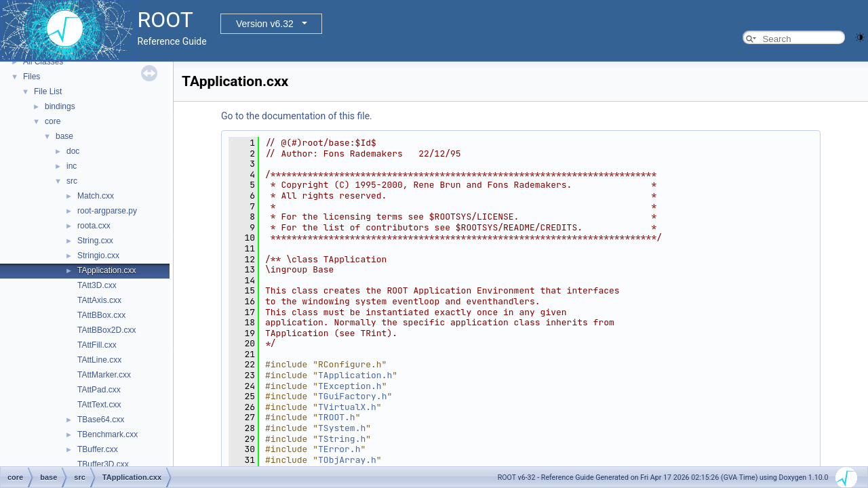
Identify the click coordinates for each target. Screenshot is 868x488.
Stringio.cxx (98, 256)
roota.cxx (94, 226)
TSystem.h (342, 428)
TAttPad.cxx (99, 390)
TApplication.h (355, 375)
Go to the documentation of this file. (297, 116)
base (64, 136)
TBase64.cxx (101, 420)
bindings (60, 106)
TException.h (350, 386)
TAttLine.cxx (99, 360)
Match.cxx (96, 196)
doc (73, 151)
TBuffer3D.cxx (103, 464)
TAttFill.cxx (97, 345)
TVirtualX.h (347, 407)
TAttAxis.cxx (99, 300)
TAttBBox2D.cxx (106, 330)
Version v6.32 (265, 24)
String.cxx (95, 241)
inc (72, 166)
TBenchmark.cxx (107, 434)
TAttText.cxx (99, 405)
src (72, 181)
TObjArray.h (347, 460)
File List (48, 91)
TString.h (342, 439)
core (53, 121)
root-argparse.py (107, 211)
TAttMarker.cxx (104, 375)
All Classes (43, 62)
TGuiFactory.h (352, 396)
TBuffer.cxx (98, 449)
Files (32, 77)
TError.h (339, 449)
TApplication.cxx (106, 270)
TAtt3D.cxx (97, 285)
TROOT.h (337, 417)
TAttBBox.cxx (101, 315)
